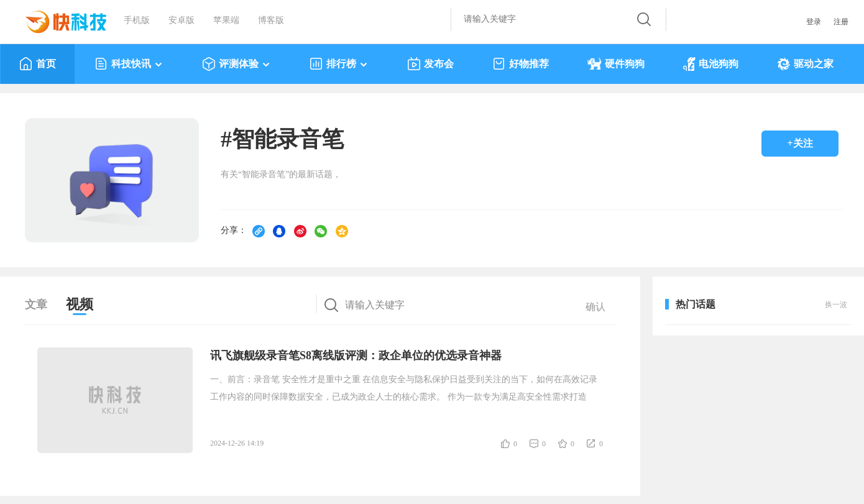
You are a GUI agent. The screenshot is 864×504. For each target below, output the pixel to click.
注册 (841, 22)
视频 (80, 304)
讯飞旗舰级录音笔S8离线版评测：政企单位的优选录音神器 (356, 355)
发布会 (430, 64)
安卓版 (182, 20)
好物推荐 (521, 64)
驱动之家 (805, 64)
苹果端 (226, 20)
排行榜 (339, 64)
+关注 (800, 143)
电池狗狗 (711, 64)
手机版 (137, 20)
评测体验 (237, 64)
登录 (814, 22)
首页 (38, 64)
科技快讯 (129, 64)
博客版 (271, 20)
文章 (36, 305)
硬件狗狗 (616, 64)
